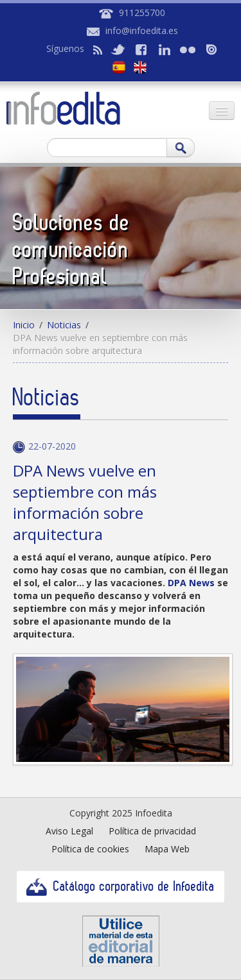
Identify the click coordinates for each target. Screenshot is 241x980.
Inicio (24, 325)
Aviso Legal (69, 831)
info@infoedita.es (142, 30)
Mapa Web (167, 849)
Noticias (64, 325)
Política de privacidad (152, 831)
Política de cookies (90, 849)
